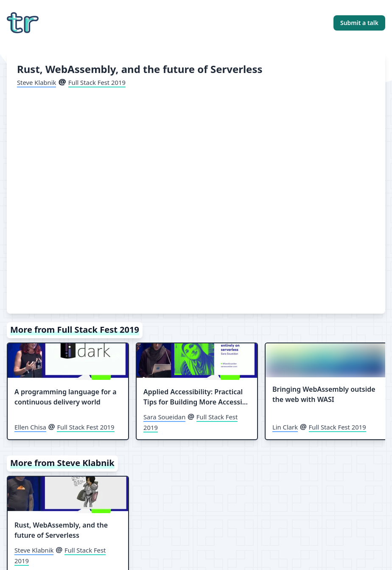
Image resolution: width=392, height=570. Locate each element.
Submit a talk (359, 23)
